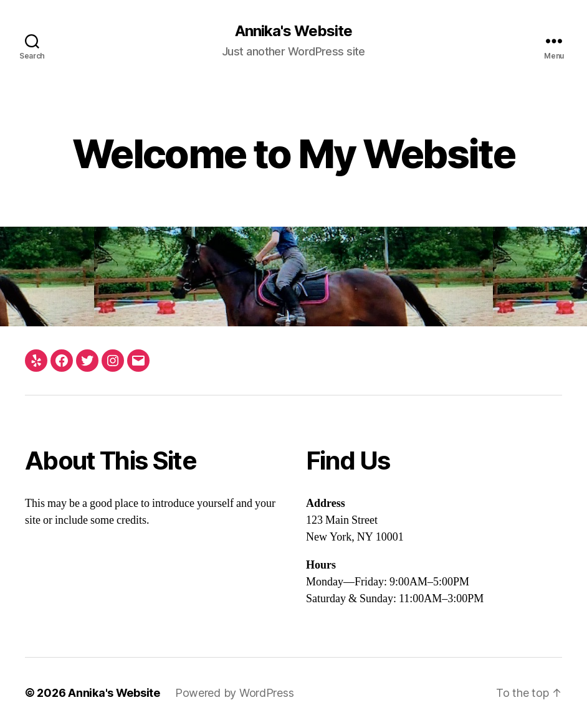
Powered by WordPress (235, 693)
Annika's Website (293, 31)
